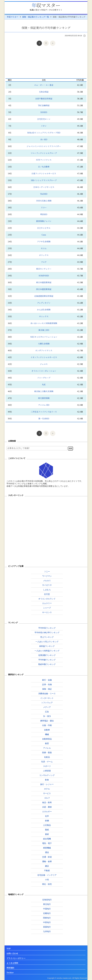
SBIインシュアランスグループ (44, 180)
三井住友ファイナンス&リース (44, 412)
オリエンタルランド (47, 599)
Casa (44, 235)
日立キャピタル (44, 228)
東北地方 (47, 904)
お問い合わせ (12, 954)
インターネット (47, 698)
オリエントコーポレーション (44, 371)
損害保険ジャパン (44, 221)
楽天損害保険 (44, 398)
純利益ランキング (47, 646)
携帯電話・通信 (47, 721)
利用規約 (10, 968)
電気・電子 (47, 843)
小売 (47, 880)
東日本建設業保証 (44, 282)
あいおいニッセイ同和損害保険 (44, 323)
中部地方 (47, 922)
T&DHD (44, 194)
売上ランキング (47, 637)
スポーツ (47, 766)
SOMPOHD (44, 276)
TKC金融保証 (44, 105)
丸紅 (44, 384)
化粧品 (47, 757)
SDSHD (44, 112)
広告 (47, 712)
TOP (9, 949)
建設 (47, 866)
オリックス (44, 255)
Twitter (10, 973)
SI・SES (47, 716)
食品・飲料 (47, 802)
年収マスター (46, 5)
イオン (44, 126)
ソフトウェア (47, 703)
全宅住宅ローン (44, 119)
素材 (47, 834)
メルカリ (47, 581)
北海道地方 (47, 900)
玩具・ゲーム (47, 762)
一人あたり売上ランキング (47, 642)
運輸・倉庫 (47, 861)
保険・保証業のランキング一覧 (36, 17)
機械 (47, 734)
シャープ (47, 608)
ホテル (47, 789)
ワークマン (47, 576)
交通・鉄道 (47, 857)
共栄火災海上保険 (44, 201)
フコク (44, 262)
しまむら (47, 590)
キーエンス (47, 612)
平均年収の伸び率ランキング (47, 633)
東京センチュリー (44, 269)
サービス (47, 793)
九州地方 (47, 931)
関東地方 (47, 918)
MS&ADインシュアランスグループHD (44, 133)
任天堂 (47, 594)
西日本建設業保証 (44, 289)
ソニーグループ (44, 378)
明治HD (44, 214)
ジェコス (44, 364)
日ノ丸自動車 (44, 167)
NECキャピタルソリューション (44, 337)
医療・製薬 (47, 753)
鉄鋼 (47, 821)
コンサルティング (47, 775)
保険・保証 (47, 689)
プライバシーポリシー (16, 958)
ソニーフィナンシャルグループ (44, 153)
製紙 (47, 830)
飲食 (47, 780)
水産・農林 (47, 807)
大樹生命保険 (44, 344)
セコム (44, 248)
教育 (47, 743)
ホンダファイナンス (44, 350)
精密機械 (47, 848)
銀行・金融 (47, 680)
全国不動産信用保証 (44, 99)
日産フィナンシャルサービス (44, 173)
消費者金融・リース (47, 694)
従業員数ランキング (47, 655)
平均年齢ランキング (47, 660)
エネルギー (47, 812)
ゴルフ (47, 798)
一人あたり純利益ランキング (47, 651)
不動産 (47, 871)
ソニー (47, 572)
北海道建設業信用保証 (44, 296)
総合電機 (47, 839)
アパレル (47, 748)
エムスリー (47, 603)
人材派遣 (47, 771)
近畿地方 (47, 913)
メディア (47, 707)
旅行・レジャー (47, 784)
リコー (44, 208)
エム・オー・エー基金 (44, 85)
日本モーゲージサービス (44, 187)
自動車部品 (47, 739)
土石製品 (47, 825)
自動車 (47, 730)
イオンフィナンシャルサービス (44, 357)
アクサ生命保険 (44, 242)
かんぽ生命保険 (44, 310)
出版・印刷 (47, 725)
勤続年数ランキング (47, 664)
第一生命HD (44, 419)
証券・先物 (47, 684)
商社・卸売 (47, 884)
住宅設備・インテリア (47, 875)
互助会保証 (44, 92)
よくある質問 (12, 963)
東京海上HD (44, 330)
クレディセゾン (44, 303)
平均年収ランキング (47, 628)
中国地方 (47, 909)
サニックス (44, 316)
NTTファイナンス (44, 160)
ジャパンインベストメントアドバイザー (44, 146)
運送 (47, 852)
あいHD (44, 139)
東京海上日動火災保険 (44, 391)
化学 (47, 816)
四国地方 (47, 927)
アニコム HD (44, 405)
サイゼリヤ (47, 585)
